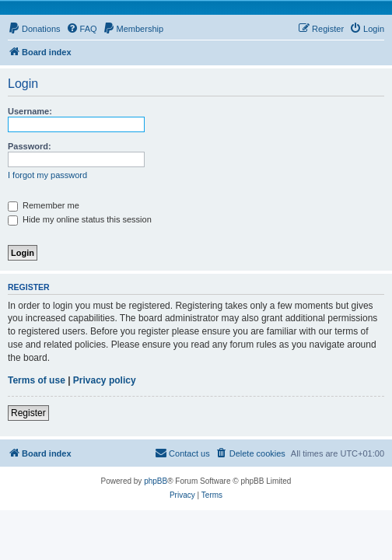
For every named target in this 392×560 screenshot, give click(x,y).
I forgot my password (47, 175)
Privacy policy (105, 380)
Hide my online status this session (80, 219)
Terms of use (37, 380)
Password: (30, 146)
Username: (30, 111)
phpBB (156, 481)
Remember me (44, 205)
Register (28, 413)
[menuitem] (34, 29)
